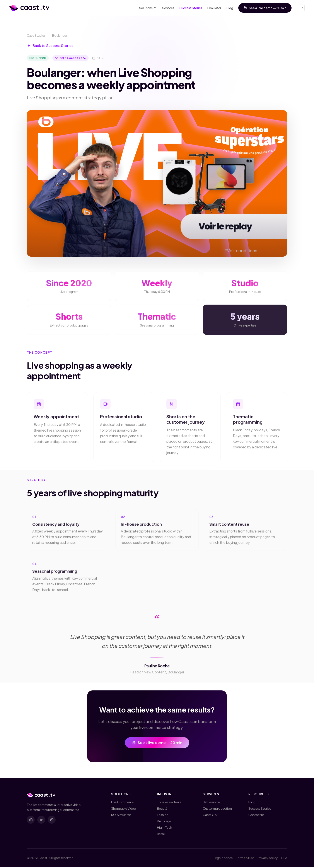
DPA (284, 859)
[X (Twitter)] (41, 821)
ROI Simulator (121, 816)
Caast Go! (210, 816)
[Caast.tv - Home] (29, 8)
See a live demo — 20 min (265, 8)
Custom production (217, 809)
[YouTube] (52, 821)
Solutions (148, 8)
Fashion (163, 816)
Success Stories (191, 8)
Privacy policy (268, 859)
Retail (161, 835)
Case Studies (36, 35)
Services (168, 8)
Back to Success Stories (50, 46)
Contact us (256, 816)
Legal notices (223, 859)
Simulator (214, 8)
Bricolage (164, 822)
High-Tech (165, 828)
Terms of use (245, 859)
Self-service (211, 803)
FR (301, 8)
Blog (230, 8)
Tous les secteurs (169, 803)
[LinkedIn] (31, 821)
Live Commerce (122, 803)
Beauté (162, 809)
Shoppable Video (124, 809)
